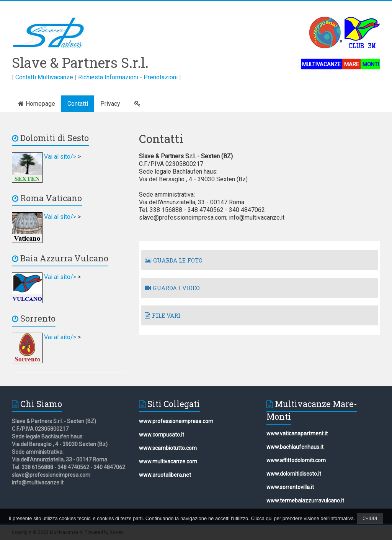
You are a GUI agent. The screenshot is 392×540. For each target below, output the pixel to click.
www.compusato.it (162, 435)
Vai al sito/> (45, 157)
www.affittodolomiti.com (296, 460)
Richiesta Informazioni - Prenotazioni (128, 77)
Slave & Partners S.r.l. (80, 62)
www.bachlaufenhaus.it (295, 447)
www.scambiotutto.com (168, 448)
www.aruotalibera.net (165, 475)
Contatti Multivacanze (44, 77)
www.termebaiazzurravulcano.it (305, 501)
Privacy (110, 104)
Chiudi (370, 519)
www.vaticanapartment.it (297, 433)
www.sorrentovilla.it (290, 487)
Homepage (37, 104)
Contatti (78, 104)
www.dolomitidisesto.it (294, 474)
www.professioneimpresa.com (176, 421)
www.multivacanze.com (168, 461)
